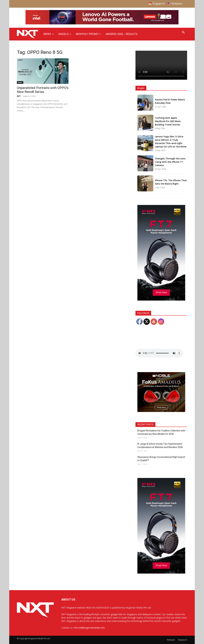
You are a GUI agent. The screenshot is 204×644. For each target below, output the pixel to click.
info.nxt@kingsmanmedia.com (89, 628)
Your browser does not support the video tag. (161, 65)
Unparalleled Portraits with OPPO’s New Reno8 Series (43, 90)
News (49, 34)
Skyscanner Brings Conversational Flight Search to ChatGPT (161, 459)
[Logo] (29, 34)
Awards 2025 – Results (121, 34)
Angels (65, 34)
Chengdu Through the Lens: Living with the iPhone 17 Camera (170, 162)
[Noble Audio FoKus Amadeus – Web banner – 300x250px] (161, 411)
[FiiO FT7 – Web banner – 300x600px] (161, 300)
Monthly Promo (88, 34)
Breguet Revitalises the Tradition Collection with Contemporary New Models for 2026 (161, 432)
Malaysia (171, 640)
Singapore (182, 640)
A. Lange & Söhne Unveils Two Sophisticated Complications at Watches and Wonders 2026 (160, 446)
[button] (183, 33)
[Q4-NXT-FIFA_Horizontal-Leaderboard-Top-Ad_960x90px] (102, 24)
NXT (19, 96)
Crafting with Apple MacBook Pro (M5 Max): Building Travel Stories (168, 121)
